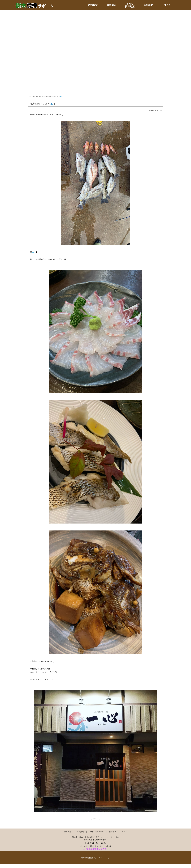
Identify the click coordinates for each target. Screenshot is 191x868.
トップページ (33, 96)
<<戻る (95, 818)
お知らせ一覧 (43, 96)
